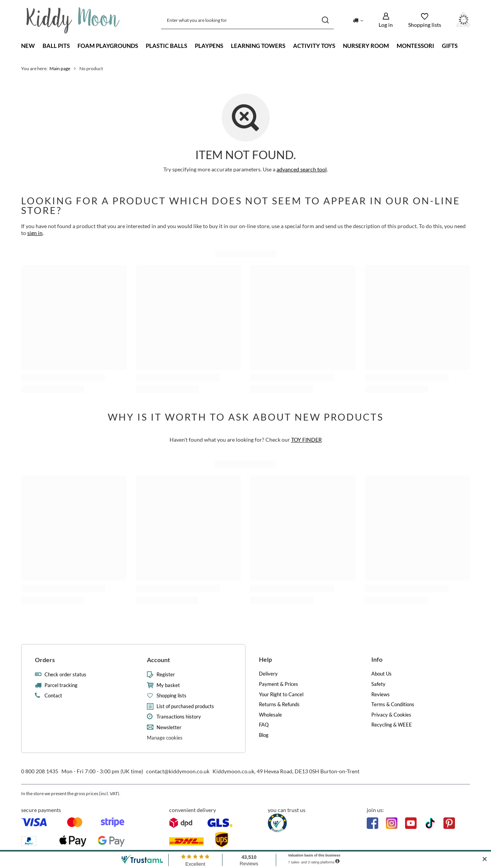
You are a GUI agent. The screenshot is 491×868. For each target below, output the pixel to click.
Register (166, 675)
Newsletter (169, 727)
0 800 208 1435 (40, 771)
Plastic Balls (166, 46)
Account (158, 660)
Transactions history (179, 717)
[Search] (325, 20)
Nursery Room (366, 46)
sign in (35, 233)
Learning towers (258, 46)
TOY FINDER (306, 440)
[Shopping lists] (425, 20)
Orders (45, 660)
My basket (168, 685)
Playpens (209, 46)
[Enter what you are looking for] (247, 20)
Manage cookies (165, 738)
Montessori (415, 46)
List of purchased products (185, 706)
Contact (53, 696)
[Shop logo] (73, 20)
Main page (60, 68)
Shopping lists (171, 696)
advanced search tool (302, 169)
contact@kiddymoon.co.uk (178, 771)
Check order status (65, 675)
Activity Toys (314, 46)
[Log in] (386, 20)
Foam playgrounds (108, 46)
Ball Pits (56, 46)
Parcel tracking (61, 685)
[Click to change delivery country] (358, 20)
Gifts (450, 46)
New (28, 46)
